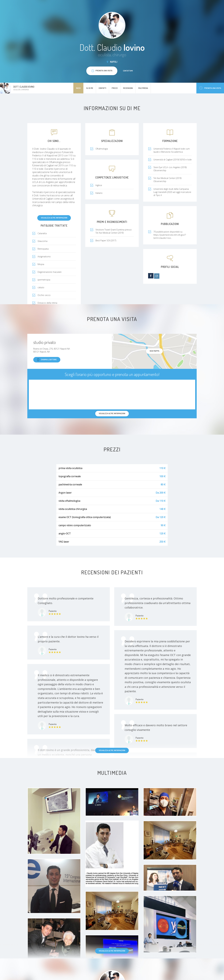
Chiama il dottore (47, 360)
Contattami (128, 71)
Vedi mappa (154, 351)
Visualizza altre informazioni (54, 218)
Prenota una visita (210, 88)
